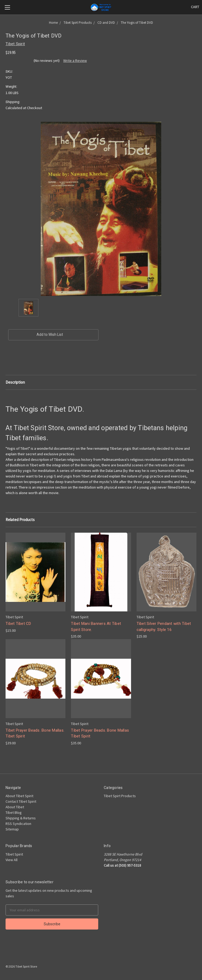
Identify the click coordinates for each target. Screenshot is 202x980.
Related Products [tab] (20, 520)
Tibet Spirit (14, 854)
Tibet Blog (14, 812)
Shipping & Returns (21, 818)
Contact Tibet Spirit (21, 801)
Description (15, 382)
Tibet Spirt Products (120, 796)
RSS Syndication (18, 824)
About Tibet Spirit (19, 796)
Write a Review (75, 61)
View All (12, 860)
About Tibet (15, 807)
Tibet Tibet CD (18, 624)
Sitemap (12, 829)
